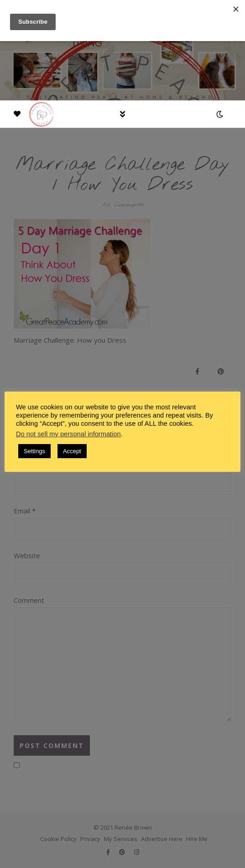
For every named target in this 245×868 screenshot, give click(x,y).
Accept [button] (72, 451)
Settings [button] (34, 451)
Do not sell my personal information (68, 434)
